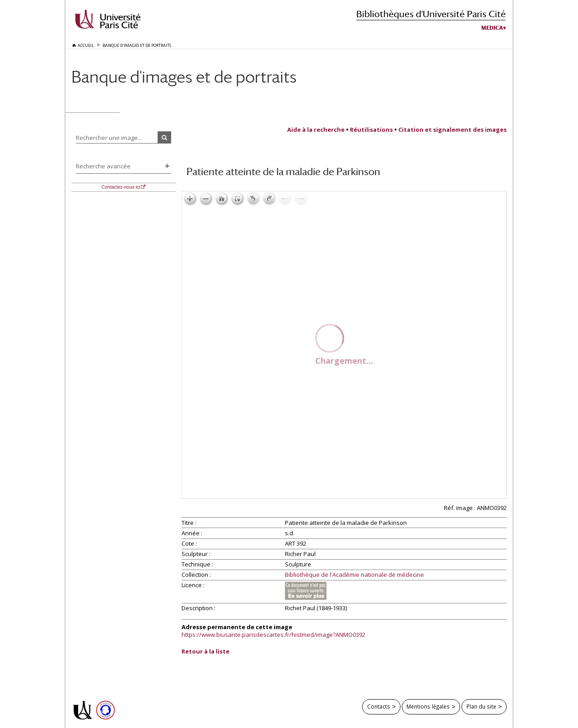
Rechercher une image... (109, 138)
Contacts (379, 706)
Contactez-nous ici (121, 187)
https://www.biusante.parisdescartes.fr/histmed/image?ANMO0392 (273, 635)
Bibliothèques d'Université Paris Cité (431, 14)
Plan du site (481, 706)
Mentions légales (428, 706)
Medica (492, 28)
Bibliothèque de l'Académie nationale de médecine (354, 575)
